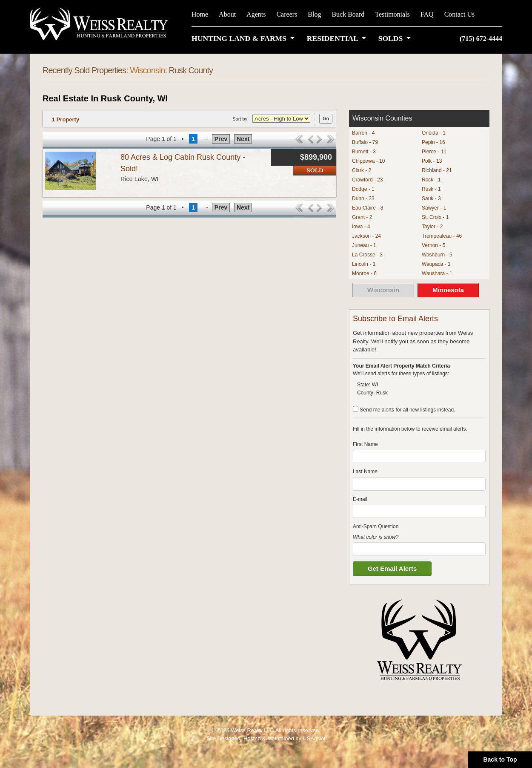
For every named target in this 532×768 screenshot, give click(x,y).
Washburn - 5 (437, 255)
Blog (314, 14)
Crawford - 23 (368, 180)
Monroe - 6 (364, 273)
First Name (365, 444)
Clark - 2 (362, 170)
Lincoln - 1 (364, 264)
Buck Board (348, 14)
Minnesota (448, 290)
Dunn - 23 (363, 198)
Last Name (365, 472)
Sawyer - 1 (434, 208)
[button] (245, 38)
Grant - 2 (362, 217)
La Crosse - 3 (367, 255)
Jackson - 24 (366, 236)
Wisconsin (147, 70)
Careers (287, 14)
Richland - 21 (437, 170)
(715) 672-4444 (481, 39)
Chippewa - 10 (368, 161)
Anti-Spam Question (376, 526)
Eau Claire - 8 (368, 208)
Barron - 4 (363, 133)
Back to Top (500, 759)
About (227, 14)
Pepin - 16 (433, 142)
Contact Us (460, 14)
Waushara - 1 (437, 273)
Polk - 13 (432, 161)
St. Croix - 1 (435, 217)
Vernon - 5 (433, 245)
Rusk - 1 (431, 189)
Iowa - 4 (361, 227)
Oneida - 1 (434, 133)
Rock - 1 (431, 180)
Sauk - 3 (431, 198)
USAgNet (314, 738)
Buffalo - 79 (365, 142)
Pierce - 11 (434, 152)
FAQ (427, 14)
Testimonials (392, 14)
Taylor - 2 (432, 227)
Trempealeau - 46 (442, 236)
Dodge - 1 (363, 189)
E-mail (360, 499)
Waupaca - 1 (436, 264)
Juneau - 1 (364, 245)
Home (200, 14)
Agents (256, 14)
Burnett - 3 (364, 152)
